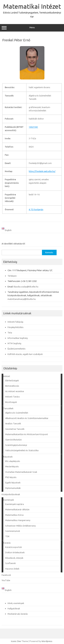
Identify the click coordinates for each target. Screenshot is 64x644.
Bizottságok (11, 402)
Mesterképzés (12, 466)
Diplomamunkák (13, 488)
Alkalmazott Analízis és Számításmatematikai (27, 418)
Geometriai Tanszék (15, 429)
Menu (32, 28)
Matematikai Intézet (32, 6)
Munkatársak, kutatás (18, 614)
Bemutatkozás (12, 386)
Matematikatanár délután (17, 509)
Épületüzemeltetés (17, 349)
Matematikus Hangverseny (18, 520)
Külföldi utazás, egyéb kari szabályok (25, 354)
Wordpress (47, 641)
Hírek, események (16, 603)
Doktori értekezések (15, 552)
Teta (10, 333)
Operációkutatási (13, 440)
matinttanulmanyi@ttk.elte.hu (22, 299)
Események (9, 500)
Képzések (8, 457)
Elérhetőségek (12, 380)
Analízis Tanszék (13, 423)
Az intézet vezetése (15, 391)
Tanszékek (8, 408)
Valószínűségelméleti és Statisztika (22, 450)
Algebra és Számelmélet (17, 413)
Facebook (6, 575)
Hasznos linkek (12, 569)
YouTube (6, 580)
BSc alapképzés (13, 461)
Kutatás (7, 543)
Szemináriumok (13, 531)
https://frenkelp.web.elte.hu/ (42, 171)
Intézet (7, 376)
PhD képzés (11, 477)
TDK (7, 536)
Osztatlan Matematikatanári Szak (21, 472)
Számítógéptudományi (16, 445)
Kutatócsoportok (13, 547)
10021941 (33, 127)
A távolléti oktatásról (13, 244)
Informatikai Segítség (18, 338)
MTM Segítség (14, 343)
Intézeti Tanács (13, 397)
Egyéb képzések (13, 483)
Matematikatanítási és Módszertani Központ (27, 434)
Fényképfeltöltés (16, 327)
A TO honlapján (36, 209)
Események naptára (15, 504)
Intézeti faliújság (15, 322)
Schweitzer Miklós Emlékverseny (20, 526)
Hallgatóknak (14, 608)
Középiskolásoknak (11, 494)
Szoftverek (10, 563)
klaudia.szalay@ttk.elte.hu (26, 287)
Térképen (12, 276)
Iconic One (16, 641)
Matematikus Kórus (14, 515)
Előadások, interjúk (14, 558)
